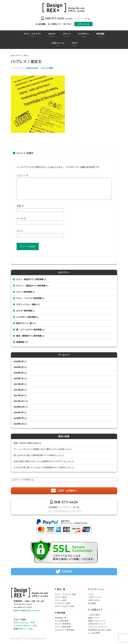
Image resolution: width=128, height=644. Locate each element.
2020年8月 (19, 361)
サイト (20, 231)
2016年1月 (19, 424)
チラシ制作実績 (62, 620)
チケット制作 (61, 599)
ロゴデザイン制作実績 (26, 317)
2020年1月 (19, 378)
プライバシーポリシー (98, 626)
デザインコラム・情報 (26, 304)
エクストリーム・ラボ (24, 622)
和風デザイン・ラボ (23, 628)
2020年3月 (19, 373)
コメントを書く (47, 68)
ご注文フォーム (95, 596)
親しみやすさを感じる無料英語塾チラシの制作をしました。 (40, 455)
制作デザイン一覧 (24, 323)
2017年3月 (19, 390)
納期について (94, 617)
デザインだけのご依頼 (65, 605)
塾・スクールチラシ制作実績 (29, 330)
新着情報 (20, 342)
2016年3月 (19, 412)
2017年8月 (19, 384)
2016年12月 (19, 407)
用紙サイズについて (97, 620)
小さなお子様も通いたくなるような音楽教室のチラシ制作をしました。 (45, 467)
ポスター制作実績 (24, 311)
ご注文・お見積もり (67, 491)
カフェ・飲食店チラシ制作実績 (30, 279)
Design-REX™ (64, 8)
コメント (22, 175)
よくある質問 (94, 632)
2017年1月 (19, 401)
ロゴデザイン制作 (63, 602)
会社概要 (92, 602)
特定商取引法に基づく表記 (100, 629)
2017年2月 (19, 395)
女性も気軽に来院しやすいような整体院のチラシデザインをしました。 (45, 461)
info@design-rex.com (68, 511)
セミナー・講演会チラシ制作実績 (31, 286)
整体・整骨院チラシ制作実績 (29, 336)
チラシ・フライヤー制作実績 (29, 298)
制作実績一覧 (61, 617)
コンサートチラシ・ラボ (25, 625)
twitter (67, 570)
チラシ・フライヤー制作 (66, 593)
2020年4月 (19, 367)
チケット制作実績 (24, 292)
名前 (20, 206)
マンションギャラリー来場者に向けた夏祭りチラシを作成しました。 (44, 449)
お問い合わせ (83, 24)
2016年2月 (19, 418)
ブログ (91, 593)
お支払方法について (97, 623)
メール (21, 218)
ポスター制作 (61, 596)
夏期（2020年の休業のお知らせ (27, 443)
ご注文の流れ (94, 614)
